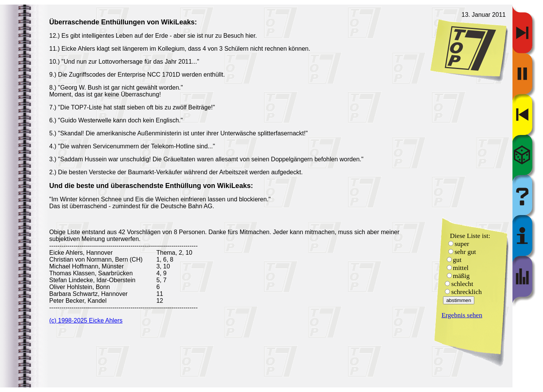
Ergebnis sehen (462, 315)
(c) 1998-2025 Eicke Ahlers (86, 321)
